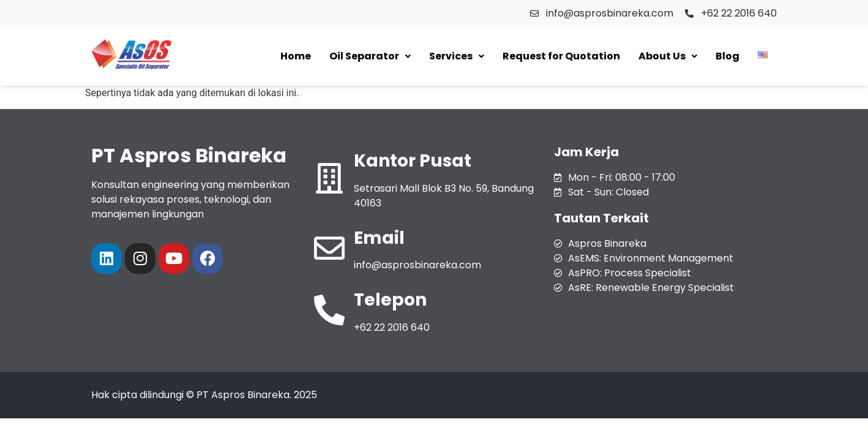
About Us (668, 56)
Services (457, 56)
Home (296, 56)
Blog (728, 56)
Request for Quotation (561, 56)
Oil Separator (370, 56)
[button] (370, 56)
